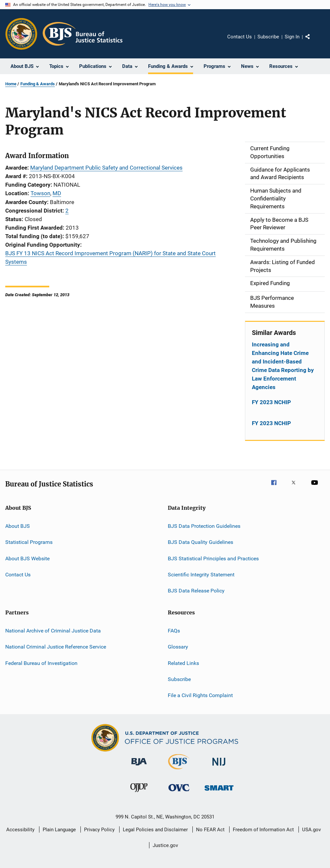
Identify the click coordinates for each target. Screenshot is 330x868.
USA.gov (311, 830)
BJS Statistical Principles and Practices (213, 558)
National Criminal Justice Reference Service (56, 647)
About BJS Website (27, 558)
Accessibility (20, 830)
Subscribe (268, 37)
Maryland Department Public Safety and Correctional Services (106, 168)
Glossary (178, 647)
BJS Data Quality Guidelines (200, 542)
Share (313, 41)
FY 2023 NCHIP (271, 402)
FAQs (174, 631)
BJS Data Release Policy (196, 591)
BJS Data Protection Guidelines (204, 526)
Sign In (292, 37)
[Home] (83, 34)
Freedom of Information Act (263, 830)
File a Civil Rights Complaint (200, 695)
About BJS (18, 526)
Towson (40, 193)
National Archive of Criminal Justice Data (53, 631)
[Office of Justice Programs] (21, 34)
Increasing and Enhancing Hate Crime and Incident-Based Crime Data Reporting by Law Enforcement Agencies (283, 366)
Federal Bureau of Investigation (41, 663)
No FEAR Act (210, 830)
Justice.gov (165, 845)
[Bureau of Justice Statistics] (179, 771)
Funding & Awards (38, 84)
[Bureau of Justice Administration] (139, 767)
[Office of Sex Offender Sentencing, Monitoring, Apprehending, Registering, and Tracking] (219, 792)
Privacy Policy (99, 830)
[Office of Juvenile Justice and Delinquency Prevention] (139, 793)
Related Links (183, 663)
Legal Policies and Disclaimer (155, 830)
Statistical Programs (29, 542)
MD (57, 193)
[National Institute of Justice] (219, 767)
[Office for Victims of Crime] (179, 792)
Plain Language (59, 830)
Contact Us (240, 37)
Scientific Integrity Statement (201, 575)
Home (11, 84)
